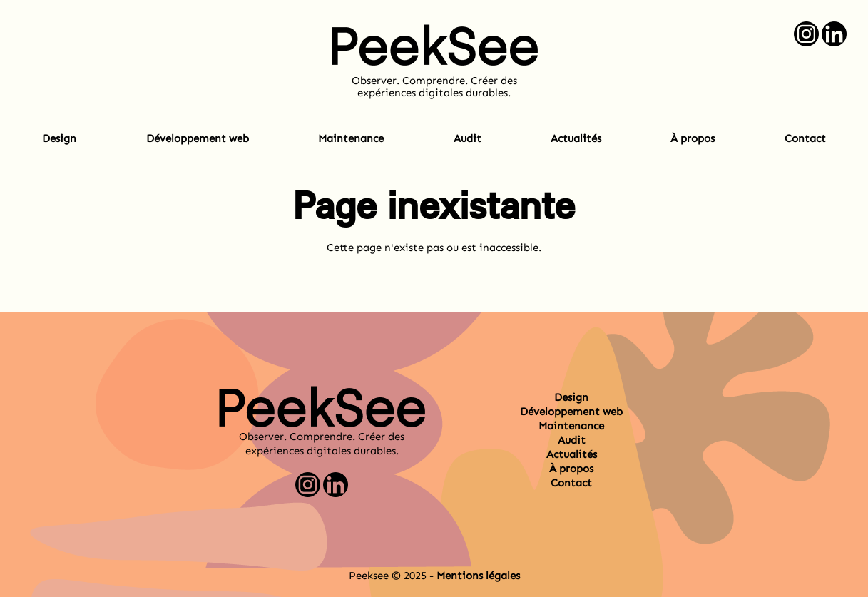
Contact (805, 138)
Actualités (576, 138)
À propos (693, 138)
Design (59, 138)
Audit (468, 138)
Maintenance (351, 138)
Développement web (198, 138)
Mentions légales (478, 576)
